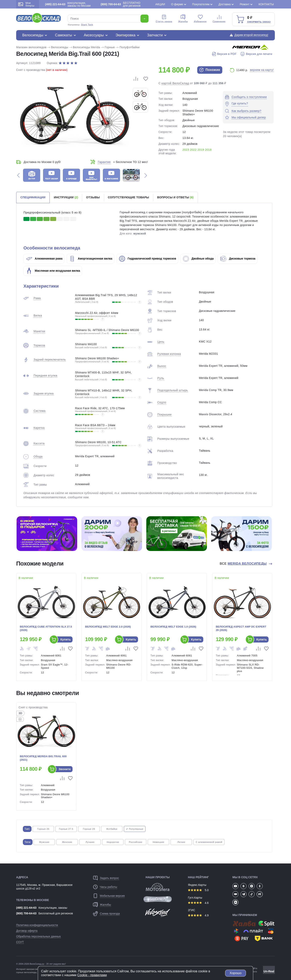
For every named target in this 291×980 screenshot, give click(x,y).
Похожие (210, 70)
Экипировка (126, 35)
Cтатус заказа (164, 19)
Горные (110, 47)
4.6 (198, 903)
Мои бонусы (26, 4)
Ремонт (245, 4)
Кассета (39, 443)
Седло (162, 402)
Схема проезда (110, 914)
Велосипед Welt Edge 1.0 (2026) (173, 627)
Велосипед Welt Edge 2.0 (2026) (108, 627)
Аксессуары (94, 35)
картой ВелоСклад (175, 83)
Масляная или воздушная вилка (53, 271)
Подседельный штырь (173, 390)
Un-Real (269, 971)
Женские (67, 842)
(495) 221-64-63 (26, 908)
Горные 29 (89, 829)
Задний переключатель (50, 360)
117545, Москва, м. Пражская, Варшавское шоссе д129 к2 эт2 (44, 887)
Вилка (38, 315)
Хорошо (236, 973)
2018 (208, 150)
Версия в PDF (224, 54)
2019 (201, 150)
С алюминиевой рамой (209, 842)
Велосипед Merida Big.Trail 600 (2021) (43, 758)
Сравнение (219, 19)
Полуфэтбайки (130, 47)
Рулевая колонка (169, 354)
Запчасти (155, 35)
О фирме (177, 4)
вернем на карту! (262, 70)
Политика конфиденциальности (37, 925)
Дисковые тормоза (238, 259)
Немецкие (159, 842)
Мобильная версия (112, 896)
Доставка (225, 4)
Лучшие (90, 842)
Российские (136, 842)
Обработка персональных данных (38, 936)
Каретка (39, 428)
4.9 (198, 915)
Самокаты (64, 35)
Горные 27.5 (66, 829)
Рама (37, 298)
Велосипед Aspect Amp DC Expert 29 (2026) (241, 628)
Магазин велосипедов (31, 47)
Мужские (44, 842)
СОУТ (20, 942)
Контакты (266, 4)
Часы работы (109, 887)
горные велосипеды (26, 972)
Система (40, 411)
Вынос (162, 366)
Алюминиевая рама (44, 259)
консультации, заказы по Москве (68, 4)
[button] (18, 175)
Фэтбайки (112, 829)
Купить (66, 639)
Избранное (200, 19)
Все (244, 564)
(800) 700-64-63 (26, 913)
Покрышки (164, 414)
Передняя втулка (45, 375)
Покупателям (201, 4)
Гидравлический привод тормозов (148, 259)
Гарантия (104, 162)
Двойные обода (198, 259)
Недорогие (113, 842)
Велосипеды (33, 35)
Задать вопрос (109, 878)
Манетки (39, 331)
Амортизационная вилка (91, 259)
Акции (160, 4)
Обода (38, 456)
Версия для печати (256, 54)
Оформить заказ (259, 22)
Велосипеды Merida (87, 47)
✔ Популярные (135, 829)
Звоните (65, 769)
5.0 (198, 890)
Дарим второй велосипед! (251, 35)
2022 (193, 150)
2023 (186, 150)
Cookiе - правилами (92, 975)
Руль (161, 378)
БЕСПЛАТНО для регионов (121, 4)
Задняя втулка (44, 393)
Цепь (161, 342)
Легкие (181, 842)
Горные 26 (43, 829)
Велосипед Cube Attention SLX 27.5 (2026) (46, 628)
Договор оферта (27, 931)
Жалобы (183, 19)
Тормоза (39, 345)
